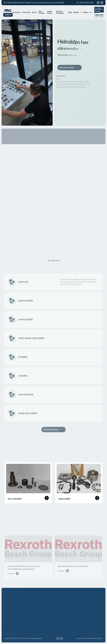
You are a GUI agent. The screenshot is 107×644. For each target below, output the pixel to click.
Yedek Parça (50, 12)
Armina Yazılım (97, 638)
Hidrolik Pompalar (60, 12)
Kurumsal (26, 12)
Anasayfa (17, 12)
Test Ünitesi (41, 12)
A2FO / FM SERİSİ (14, 499)
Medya (76, 12)
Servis (34, 12)
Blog (70, 12)
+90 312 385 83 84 (86, 3)
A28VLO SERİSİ (64, 499)
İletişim (86, 12)
